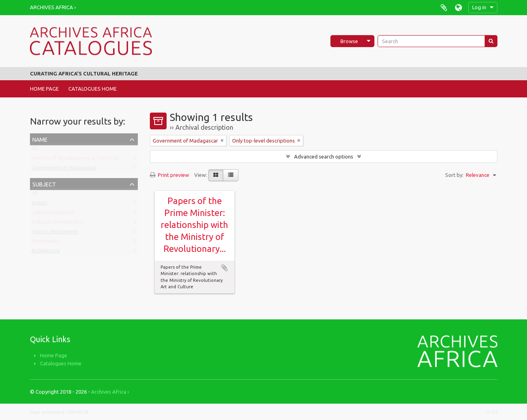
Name (40, 139)
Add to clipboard (225, 268)
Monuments (45, 243)
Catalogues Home (92, 89)
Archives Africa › (53, 7)
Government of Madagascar (64, 169)
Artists (39, 204)
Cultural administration (58, 224)
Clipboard (444, 7)
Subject (44, 183)
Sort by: (454, 175)
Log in (479, 7)
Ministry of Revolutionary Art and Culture (79, 160)
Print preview (169, 175)
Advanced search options (324, 157)
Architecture (46, 252)
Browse (349, 41)
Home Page (44, 89)
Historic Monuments (55, 233)
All (35, 150)
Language (458, 7)
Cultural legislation (53, 214)
